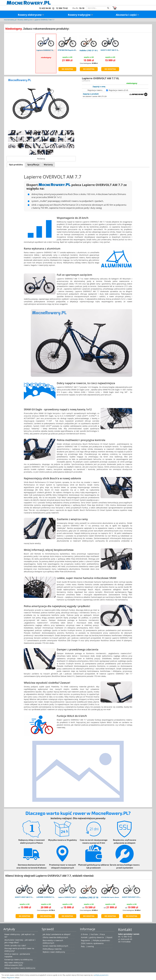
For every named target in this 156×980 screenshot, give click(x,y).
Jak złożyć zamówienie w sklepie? (57, 934)
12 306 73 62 (62, 8)
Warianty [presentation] (48, 165)
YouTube (94, 934)
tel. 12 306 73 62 (125, 937)
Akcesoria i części (127, 15)
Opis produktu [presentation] (16, 165)
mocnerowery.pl (10, 20)
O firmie (84, 934)
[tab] (16, 165)
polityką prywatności (101, 975)
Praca (102, 934)
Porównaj (41, 159)
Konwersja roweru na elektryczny (19, 960)
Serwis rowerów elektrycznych (55, 946)
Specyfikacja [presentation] (33, 165)
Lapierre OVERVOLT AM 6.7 (67, 897)
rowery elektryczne (27, 968)
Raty (83, 946)
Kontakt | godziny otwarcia (92, 937)
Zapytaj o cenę (99, 87)
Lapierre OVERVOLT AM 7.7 (44, 20)
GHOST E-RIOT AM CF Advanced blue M (115, 50)
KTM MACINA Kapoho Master (110, 897)
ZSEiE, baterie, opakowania (92, 943)
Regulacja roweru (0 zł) (118, 90)
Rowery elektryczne (31, 15)
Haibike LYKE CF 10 (89, 897)
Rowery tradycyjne (80, 15)
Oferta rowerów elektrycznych (55, 937)
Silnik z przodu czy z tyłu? (15, 945)
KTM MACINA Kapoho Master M (69, 50)
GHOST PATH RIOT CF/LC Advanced (135, 897)
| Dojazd (109, 937)
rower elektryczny (58, 952)
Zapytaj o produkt (91, 94)
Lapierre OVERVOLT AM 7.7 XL (48, 50)
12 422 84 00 (45, 8)
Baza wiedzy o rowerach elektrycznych (53, 942)
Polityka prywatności (101, 940)
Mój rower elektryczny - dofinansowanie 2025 (14, 964)
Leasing (91, 946)
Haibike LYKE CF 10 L (89, 50)
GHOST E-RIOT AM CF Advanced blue (29, 897)
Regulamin (86, 940)
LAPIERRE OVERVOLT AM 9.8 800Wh (50, 897)
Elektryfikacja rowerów (52, 949)
